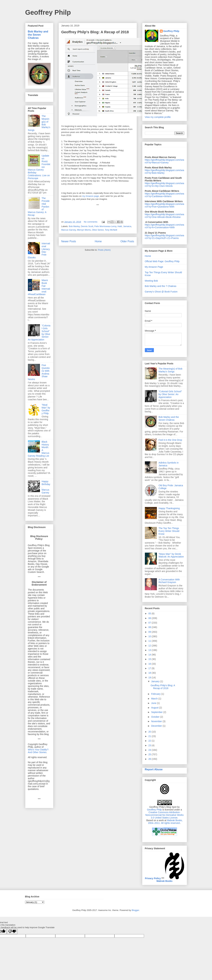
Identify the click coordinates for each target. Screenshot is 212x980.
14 (150, 655)
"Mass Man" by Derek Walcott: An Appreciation (171, 555)
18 (150, 673)
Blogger (135, 910)
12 (150, 646)
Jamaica (127, 226)
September (157, 712)
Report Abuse (154, 769)
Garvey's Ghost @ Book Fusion (161, 292)
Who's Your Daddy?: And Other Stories (38, 751)
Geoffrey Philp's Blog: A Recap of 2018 (95, 32)
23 (150, 745)
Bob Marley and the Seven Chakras (38, 35)
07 (150, 623)
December (157, 726)
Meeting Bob (151, 281)
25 (150, 754)
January (156, 681)
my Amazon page (91, 196)
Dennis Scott (87, 226)
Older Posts (127, 241)
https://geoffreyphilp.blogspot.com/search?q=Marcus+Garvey (165, 161)
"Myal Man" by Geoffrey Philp (46, 409)
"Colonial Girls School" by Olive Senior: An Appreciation (170, 394)
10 (150, 636)
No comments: (91, 222)
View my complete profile (158, 117)
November (157, 721)
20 (150, 732)
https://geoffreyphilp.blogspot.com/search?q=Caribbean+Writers (165, 195)
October (156, 717)
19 (150, 678)
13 (150, 650)
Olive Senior (98, 230)
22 (150, 741)
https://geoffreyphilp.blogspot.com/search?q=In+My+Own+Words (165, 185)
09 (150, 632)
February (156, 694)
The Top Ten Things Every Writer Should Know (169, 531)
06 (150, 618)
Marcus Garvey (69, 230)
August (155, 708)
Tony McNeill (111, 230)
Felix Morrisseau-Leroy (105, 226)
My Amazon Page (154, 267)
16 (150, 664)
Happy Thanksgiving (169, 508)
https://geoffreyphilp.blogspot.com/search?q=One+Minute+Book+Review (165, 216)
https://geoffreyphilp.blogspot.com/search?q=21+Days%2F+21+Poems (165, 237)
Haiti (120, 226)
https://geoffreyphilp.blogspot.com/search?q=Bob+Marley (165, 172)
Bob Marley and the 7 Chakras (161, 286)
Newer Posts (69, 241)
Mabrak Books (165, 881)
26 (150, 759)
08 (150, 627)
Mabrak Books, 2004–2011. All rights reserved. (165, 822)
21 (150, 736)
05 (150, 613)
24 (150, 750)
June (154, 703)
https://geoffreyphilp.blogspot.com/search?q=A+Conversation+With (165, 226)
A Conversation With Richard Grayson (169, 581)
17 (150, 668)
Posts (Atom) (104, 250)
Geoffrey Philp (48, 12)
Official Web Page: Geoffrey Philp (162, 261)
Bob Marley (74, 226)
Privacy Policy (153, 878)
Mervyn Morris (84, 230)
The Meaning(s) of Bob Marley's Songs (170, 370)
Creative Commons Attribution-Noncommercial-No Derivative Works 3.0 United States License (164, 815)
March (155, 699)
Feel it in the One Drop (170, 440)
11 (150, 641)
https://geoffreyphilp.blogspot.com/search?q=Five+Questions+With (165, 205)
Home (98, 241)
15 (150, 659)
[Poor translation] (12, 931)
